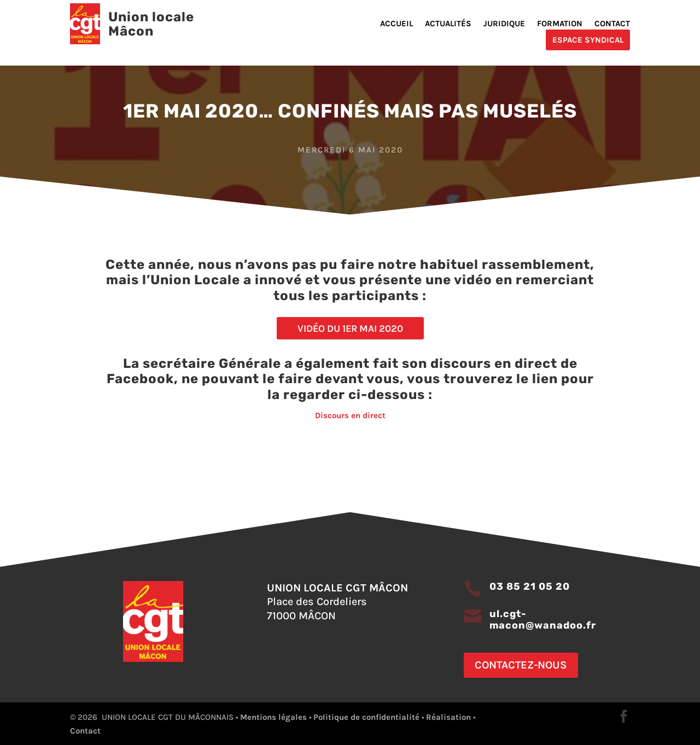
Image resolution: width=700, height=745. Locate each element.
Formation (560, 24)
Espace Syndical (588, 40)
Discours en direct (350, 415)
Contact (612, 24)
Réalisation (448, 717)
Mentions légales (273, 717)
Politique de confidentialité (366, 717)
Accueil (396, 24)
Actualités (448, 24)
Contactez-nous (521, 665)
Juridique (504, 24)
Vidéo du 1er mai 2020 (350, 328)
